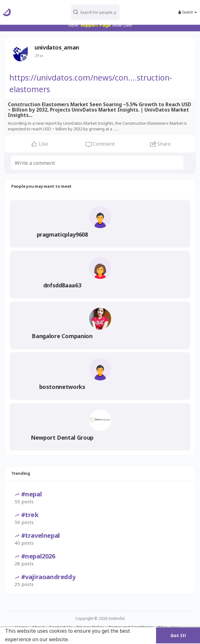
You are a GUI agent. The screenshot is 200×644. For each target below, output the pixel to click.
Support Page (96, 25)
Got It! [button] (178, 635)
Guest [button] (188, 12)
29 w (39, 55)
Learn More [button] (85, 639)
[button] (98, 12)
